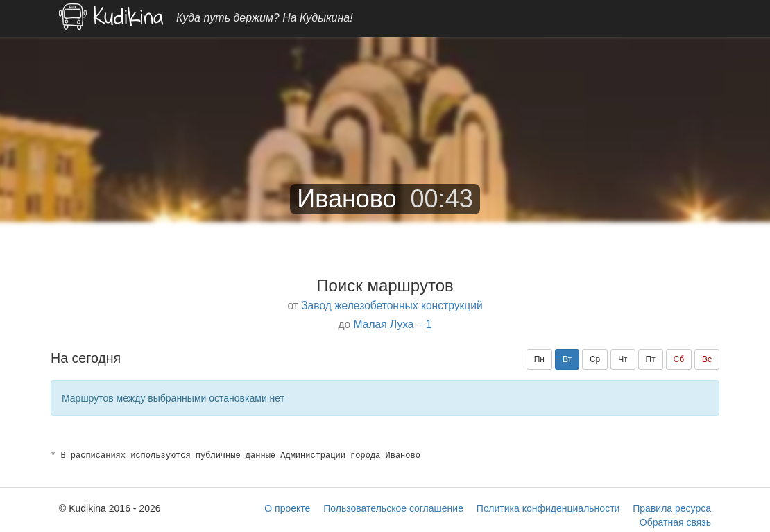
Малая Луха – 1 (393, 324)
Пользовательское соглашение (393, 508)
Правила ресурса (672, 508)
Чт (623, 359)
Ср (595, 359)
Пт (651, 359)
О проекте (287, 508)
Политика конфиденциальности (548, 508)
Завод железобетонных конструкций (392, 306)
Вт (567, 359)
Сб (679, 359)
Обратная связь (675, 522)
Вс (707, 359)
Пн (539, 359)
